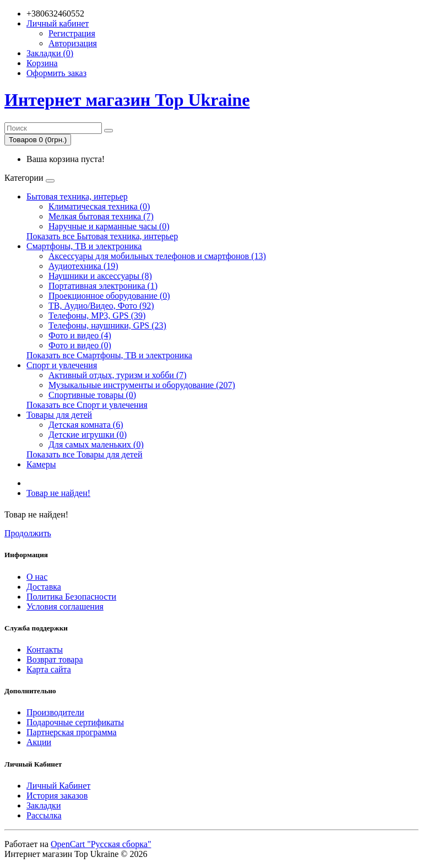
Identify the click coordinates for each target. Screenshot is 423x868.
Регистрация (72, 33)
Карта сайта (49, 669)
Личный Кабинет (58, 786)
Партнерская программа (72, 732)
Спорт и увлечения (62, 365)
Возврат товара (55, 659)
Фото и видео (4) (80, 335)
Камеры (41, 464)
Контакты (45, 649)
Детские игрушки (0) (88, 435)
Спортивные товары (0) (92, 395)
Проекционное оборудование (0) (109, 296)
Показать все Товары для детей (85, 454)
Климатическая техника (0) (99, 206)
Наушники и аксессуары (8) (100, 276)
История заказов (57, 796)
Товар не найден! (58, 493)
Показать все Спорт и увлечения (87, 405)
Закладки (44, 805)
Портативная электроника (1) (103, 286)
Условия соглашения (65, 606)
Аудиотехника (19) (83, 266)
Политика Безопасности (71, 597)
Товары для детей (59, 415)
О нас (37, 577)
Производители (55, 712)
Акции (39, 742)
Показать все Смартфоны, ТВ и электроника (109, 355)
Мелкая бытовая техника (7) (101, 216)
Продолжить (28, 533)
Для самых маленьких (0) (96, 444)
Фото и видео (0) (80, 345)
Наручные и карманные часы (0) (109, 226)
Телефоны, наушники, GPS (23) (107, 325)
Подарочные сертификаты (75, 722)
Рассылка (44, 815)
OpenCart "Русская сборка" (101, 844)
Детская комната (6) (86, 425)
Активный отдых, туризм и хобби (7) (118, 375)
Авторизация (73, 43)
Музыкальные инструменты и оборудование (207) (142, 385)
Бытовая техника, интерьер (77, 196)
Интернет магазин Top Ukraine (127, 100)
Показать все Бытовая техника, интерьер (102, 236)
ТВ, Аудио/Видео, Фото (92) (101, 306)
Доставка (44, 587)
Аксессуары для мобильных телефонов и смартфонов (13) (157, 256)
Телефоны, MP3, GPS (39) (97, 316)
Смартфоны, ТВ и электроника (84, 246)
